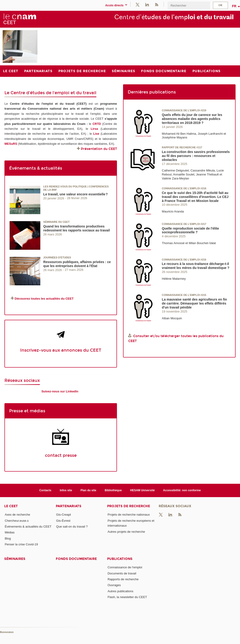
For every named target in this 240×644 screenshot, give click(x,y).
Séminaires (15, 559)
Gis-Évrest (63, 521)
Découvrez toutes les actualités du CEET (44, 299)
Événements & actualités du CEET (28, 527)
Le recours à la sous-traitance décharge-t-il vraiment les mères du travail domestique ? (196, 266)
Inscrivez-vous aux (41, 350)
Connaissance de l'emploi (125, 567)
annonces (72, 350)
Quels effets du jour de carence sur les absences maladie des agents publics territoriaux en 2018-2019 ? (192, 119)
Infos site (66, 490)
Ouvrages (114, 585)
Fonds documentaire (76, 559)
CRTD (97, 124)
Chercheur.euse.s (17, 521)
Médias (10, 532)
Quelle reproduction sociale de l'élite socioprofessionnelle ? (191, 230)
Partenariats (69, 506)
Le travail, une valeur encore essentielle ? (76, 194)
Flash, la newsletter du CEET (127, 597)
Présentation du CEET (99, 149)
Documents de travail (122, 573)
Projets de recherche (129, 506)
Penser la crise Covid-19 (21, 544)
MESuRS (11, 144)
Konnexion (7, 632)
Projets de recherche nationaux (129, 515)
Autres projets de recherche (126, 532)
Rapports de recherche (123, 579)
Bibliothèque (113, 490)
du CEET (92, 350)
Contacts (45, 490)
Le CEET (11, 506)
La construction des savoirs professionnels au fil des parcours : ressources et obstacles (196, 156)
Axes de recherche (17, 515)
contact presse (61, 455)
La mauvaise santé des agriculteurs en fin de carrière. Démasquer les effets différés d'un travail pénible (195, 303)
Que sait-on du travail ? (72, 527)
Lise (96, 134)
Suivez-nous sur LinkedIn (60, 391)
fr (234, 6)
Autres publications (120, 591)
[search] (189, 6)
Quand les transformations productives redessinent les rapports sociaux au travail (77, 228)
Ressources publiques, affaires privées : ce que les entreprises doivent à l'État (77, 264)
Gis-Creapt (64, 515)
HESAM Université (142, 490)
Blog (8, 538)
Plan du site (88, 490)
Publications (120, 559)
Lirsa (94, 129)
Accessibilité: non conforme (182, 490)
